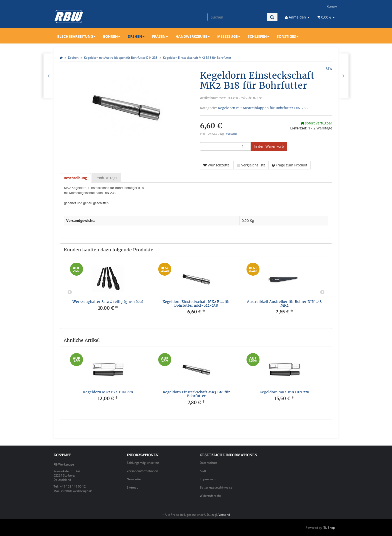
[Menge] (225, 146)
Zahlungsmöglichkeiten (143, 463)
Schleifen (258, 36)
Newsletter (134, 479)
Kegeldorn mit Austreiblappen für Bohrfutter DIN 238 (263, 108)
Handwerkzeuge (193, 36)
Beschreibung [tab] (75, 178)
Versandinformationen (142, 471)
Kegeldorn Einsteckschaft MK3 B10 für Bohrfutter (196, 394)
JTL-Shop (329, 528)
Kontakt (332, 6)
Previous (70, 292)
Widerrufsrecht (210, 496)
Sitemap (132, 487)
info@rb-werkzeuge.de (77, 491)
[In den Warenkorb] (269, 146)
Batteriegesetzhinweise (216, 487)
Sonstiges (288, 36)
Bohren (112, 36)
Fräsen (160, 36)
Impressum (208, 479)
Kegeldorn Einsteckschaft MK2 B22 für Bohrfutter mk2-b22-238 (196, 303)
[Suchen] (237, 17)
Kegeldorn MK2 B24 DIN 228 (108, 392)
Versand (231, 134)
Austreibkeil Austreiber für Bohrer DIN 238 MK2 (284, 303)
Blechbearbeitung (76, 36)
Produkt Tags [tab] (106, 178)
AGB (203, 471)
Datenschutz (208, 463)
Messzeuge (229, 36)
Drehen (136, 36)
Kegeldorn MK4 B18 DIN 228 (284, 392)
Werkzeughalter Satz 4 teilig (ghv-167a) (108, 302)
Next (322, 292)
